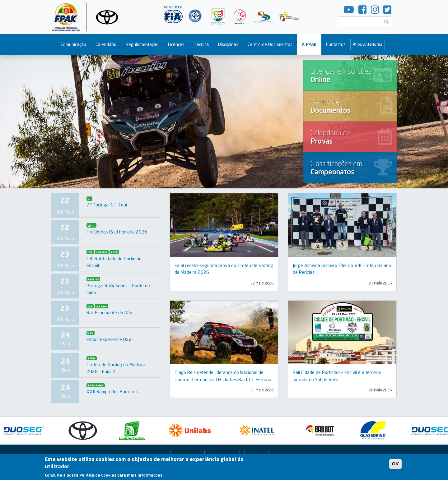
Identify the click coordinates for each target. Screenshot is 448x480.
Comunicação (73, 44)
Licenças (176, 44)
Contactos (336, 44)
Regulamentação (142, 44)
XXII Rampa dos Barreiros (112, 391)
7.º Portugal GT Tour (107, 205)
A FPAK (309, 44)
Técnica (201, 44)
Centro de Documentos (270, 44)
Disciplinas (228, 44)
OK (396, 465)
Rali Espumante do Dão (109, 312)
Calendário (106, 44)
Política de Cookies (98, 476)
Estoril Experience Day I (110, 339)
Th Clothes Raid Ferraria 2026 (117, 232)
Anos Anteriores (368, 44)
